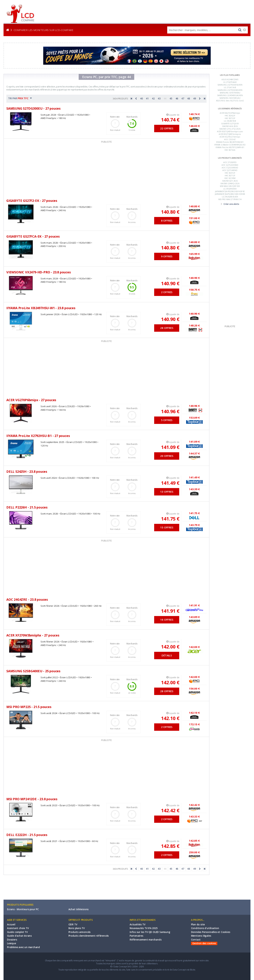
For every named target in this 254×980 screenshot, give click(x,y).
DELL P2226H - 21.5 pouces (27, 507)
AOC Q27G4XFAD (230, 170)
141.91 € (170, 611)
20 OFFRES (167, 456)
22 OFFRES (167, 128)
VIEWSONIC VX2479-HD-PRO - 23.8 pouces (39, 272)
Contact (196, 940)
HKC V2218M (230, 178)
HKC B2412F (230, 173)
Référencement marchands (146, 940)
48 (189, 99)
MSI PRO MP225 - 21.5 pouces (29, 707)
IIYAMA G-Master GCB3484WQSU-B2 (230, 145)
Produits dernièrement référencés (89, 936)
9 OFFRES (167, 256)
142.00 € (170, 647)
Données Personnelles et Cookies (211, 932)
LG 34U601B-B (230, 121)
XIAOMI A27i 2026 (230, 181)
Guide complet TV (17, 932)
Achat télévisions (79, 909)
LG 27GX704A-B (230, 82)
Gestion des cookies (204, 943)
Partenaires (136, 936)
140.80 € (170, 212)
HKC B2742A (230, 150)
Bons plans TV (77, 928)
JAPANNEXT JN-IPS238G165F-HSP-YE (230, 191)
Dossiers (12, 940)
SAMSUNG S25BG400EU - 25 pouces (33, 671)
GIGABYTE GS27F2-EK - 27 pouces (32, 201)
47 (183, 99)
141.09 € (170, 447)
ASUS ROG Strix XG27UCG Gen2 (230, 101)
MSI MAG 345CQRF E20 (230, 186)
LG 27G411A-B (230, 87)
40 (141, 99)
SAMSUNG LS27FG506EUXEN (230, 90)
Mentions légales (201, 936)
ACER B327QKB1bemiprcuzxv (230, 131)
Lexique (12, 943)
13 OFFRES (167, 492)
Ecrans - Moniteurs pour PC (23, 909)
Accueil (11, 924)
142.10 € (170, 718)
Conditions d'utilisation (205, 928)
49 (195, 99)
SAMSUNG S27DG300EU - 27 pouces (33, 108)
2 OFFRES (167, 292)
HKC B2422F (230, 116)
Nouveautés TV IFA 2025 (144, 928)
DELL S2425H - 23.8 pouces (27, 471)
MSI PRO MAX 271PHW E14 (230, 199)
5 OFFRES (167, 420)
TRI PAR (20, 98)
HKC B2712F (230, 176)
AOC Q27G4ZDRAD (230, 165)
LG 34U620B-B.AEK (230, 197)
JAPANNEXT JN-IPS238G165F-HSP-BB (230, 194)
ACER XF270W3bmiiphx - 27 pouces (33, 635)
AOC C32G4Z (230, 139)
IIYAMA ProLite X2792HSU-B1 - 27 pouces (38, 436)
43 (159, 99)
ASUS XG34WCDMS (230, 79)
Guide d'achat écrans (19, 936)
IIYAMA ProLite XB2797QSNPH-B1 (230, 147)
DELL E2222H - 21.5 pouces (27, 835)
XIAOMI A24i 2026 (230, 126)
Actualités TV (137, 924)
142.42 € (170, 810)
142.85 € (170, 846)
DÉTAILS (167, 655)
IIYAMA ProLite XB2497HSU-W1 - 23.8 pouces (41, 308)
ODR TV (73, 924)
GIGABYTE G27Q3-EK (230, 124)
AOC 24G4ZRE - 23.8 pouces (27, 599)
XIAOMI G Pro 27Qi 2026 (230, 129)
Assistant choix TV (18, 928)
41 (147, 99)
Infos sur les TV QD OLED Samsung (150, 932)
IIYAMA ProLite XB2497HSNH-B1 (230, 142)
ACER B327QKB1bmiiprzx (230, 134)
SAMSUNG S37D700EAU (230, 93)
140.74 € (170, 120)
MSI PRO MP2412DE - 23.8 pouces (32, 799)
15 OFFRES (167, 527)
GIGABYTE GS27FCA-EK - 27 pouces (33, 236)
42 (153, 99)
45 (171, 99)
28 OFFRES (167, 328)
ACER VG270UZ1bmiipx (230, 137)
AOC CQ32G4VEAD (230, 168)
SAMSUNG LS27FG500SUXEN (230, 85)
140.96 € (170, 411)
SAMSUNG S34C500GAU (230, 98)
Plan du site (198, 924)
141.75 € (170, 519)
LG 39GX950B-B (230, 189)
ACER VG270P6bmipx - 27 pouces (31, 400)
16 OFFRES (167, 620)
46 (177, 99)
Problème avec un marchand (23, 947)
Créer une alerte (231, 204)
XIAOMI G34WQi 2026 (230, 183)
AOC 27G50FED (230, 162)
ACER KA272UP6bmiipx (230, 113)
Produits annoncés (80, 932)
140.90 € (170, 283)
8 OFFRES (167, 220)
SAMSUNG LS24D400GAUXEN (230, 95)
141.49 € (170, 483)
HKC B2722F (230, 118)
